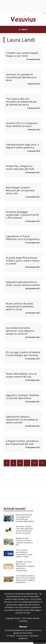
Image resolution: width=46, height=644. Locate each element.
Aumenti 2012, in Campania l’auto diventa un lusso (22, 125)
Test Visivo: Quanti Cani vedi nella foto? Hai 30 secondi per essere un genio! (24, 530)
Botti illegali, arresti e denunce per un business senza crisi (20, 190)
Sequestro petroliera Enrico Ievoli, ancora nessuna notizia (23, 284)
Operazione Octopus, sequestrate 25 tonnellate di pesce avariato (22, 420)
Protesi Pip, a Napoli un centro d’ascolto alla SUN (20, 167)
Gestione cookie (40, 642)
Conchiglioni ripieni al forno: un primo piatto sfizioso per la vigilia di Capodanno (26, 579)
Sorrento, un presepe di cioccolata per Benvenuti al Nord (21, 77)
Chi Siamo (11, 636)
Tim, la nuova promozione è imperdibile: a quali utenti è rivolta (24, 553)
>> (42, 463)
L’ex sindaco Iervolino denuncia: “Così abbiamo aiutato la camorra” (20, 331)
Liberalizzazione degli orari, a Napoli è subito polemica (22, 146)
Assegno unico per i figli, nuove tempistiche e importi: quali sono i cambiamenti (25, 566)
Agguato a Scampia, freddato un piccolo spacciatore (23, 397)
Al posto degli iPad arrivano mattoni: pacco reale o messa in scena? (23, 261)
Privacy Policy (22, 636)
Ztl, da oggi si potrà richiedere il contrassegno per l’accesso (23, 354)
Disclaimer (34, 636)
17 (34, 463)
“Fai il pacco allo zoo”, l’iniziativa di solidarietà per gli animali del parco (21, 102)
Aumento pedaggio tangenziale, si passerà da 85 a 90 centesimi (22, 215)
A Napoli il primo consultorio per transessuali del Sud (22, 442)
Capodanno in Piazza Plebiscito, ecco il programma (23, 238)
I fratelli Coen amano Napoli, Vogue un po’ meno (22, 54)
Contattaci (23, 621)
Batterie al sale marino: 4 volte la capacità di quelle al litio (24, 541)
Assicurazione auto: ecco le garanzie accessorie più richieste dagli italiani (25, 518)
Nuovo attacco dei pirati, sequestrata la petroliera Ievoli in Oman (20, 306)
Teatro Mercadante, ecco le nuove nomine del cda (21, 375)
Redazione (23, 638)
